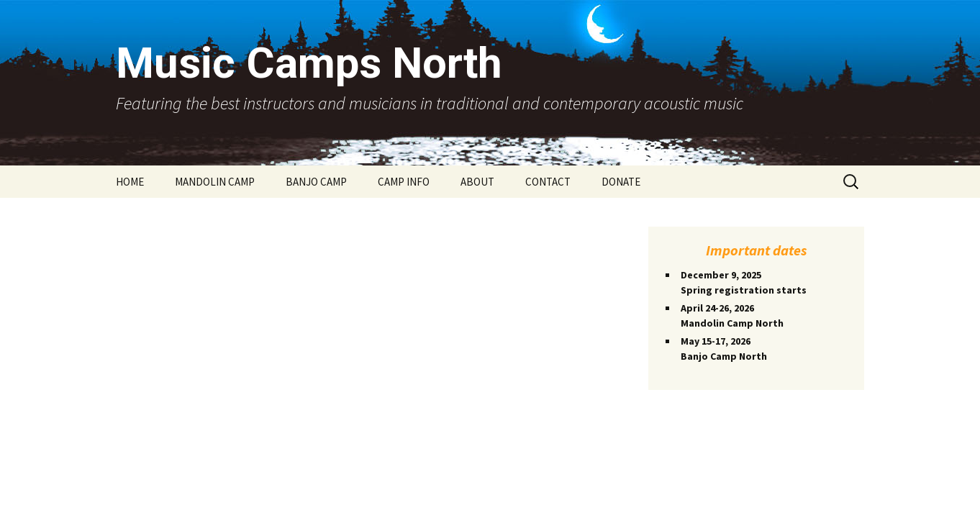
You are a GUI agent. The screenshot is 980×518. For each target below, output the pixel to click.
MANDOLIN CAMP (215, 182)
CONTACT (548, 182)
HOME (130, 182)
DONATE (621, 182)
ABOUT (477, 182)
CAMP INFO (404, 182)
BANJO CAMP (316, 182)
